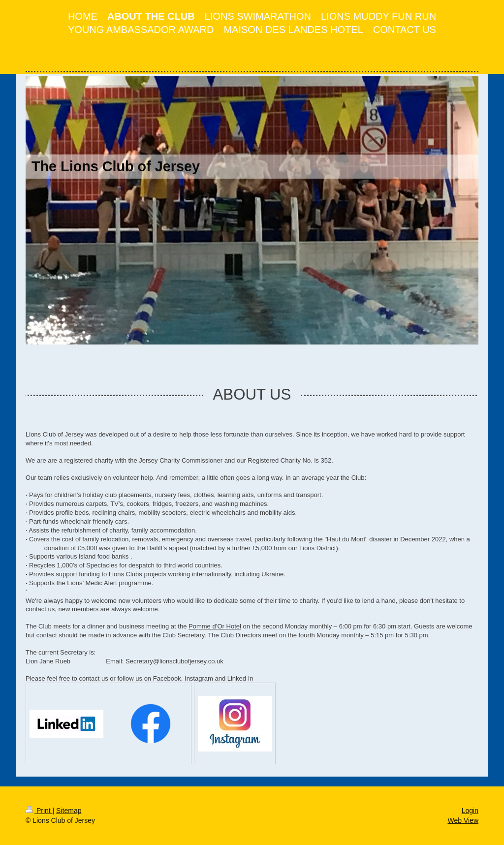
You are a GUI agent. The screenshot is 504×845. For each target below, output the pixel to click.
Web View (463, 820)
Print (39, 811)
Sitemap (69, 811)
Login (470, 811)
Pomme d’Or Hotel (215, 626)
